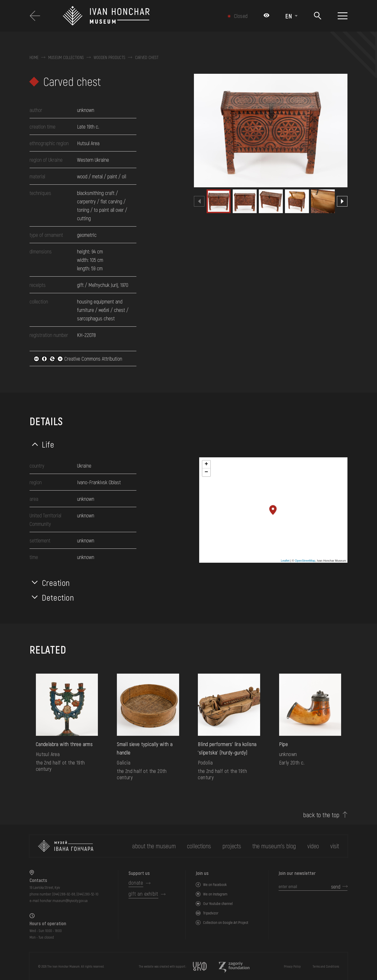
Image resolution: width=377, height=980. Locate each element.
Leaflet (285, 561)
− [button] (206, 472)
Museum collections (66, 57)
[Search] (318, 16)
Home (34, 57)
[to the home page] (66, 846)
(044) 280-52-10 (87, 894)
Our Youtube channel (218, 903)
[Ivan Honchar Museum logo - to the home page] (133, 16)
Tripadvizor (211, 913)
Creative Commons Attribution (78, 359)
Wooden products (110, 57)
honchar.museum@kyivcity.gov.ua (64, 901)
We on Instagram (215, 894)
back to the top (321, 815)
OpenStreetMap (305, 561)
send (336, 886)
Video (313, 846)
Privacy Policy (292, 966)
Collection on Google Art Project (226, 922)
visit (335, 846)
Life (48, 444)
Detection (58, 597)
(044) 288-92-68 (64, 894)
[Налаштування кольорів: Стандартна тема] (266, 16)
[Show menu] (343, 16)
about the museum (154, 846)
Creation (56, 582)
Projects (232, 846)
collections (199, 846)
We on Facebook (215, 885)
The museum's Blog (274, 846)
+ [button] (206, 464)
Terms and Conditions (326, 966)
